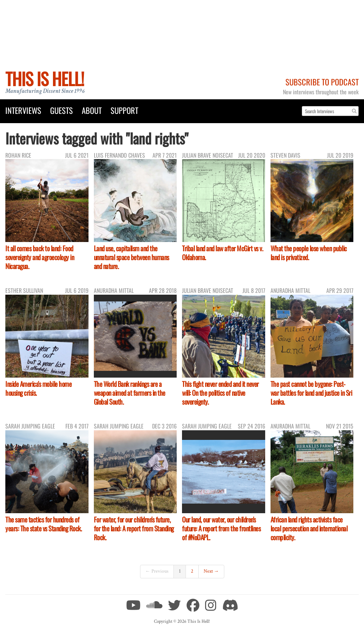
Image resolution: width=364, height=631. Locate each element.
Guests (61, 110)
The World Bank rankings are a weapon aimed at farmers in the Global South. (130, 393)
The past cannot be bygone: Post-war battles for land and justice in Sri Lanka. (311, 393)
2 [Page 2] (192, 571)
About (92, 110)
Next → (211, 571)
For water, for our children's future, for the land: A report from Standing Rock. (134, 528)
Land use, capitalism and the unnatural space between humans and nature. (132, 257)
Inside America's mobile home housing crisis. (38, 388)
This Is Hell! (45, 78)
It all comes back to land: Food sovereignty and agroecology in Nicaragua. (40, 257)
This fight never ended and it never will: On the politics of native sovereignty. (220, 393)
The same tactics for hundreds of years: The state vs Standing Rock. (44, 524)
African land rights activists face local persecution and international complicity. (309, 528)
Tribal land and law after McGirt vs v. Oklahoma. (223, 253)
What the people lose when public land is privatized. (309, 253)
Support (124, 110)
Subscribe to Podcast (322, 82)
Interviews (23, 110)
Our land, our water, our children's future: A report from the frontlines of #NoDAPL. (221, 528)
